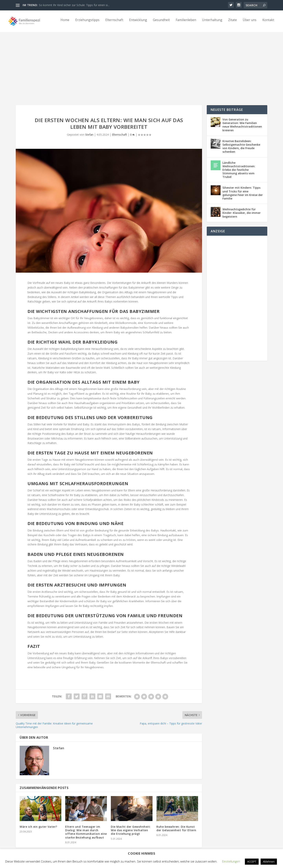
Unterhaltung (212, 23)
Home (65, 23)
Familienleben (186, 23)
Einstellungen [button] (231, 861)
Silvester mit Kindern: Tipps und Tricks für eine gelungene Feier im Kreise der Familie (243, 189)
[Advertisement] (141, 64)
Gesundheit (161, 23)
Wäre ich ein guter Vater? (38, 823)
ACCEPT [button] (252, 862)
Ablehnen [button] (269, 862)
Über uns (250, 23)
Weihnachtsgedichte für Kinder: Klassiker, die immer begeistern (242, 209)
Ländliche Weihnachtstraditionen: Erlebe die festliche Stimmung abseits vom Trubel (239, 166)
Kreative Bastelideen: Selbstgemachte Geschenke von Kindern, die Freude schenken (241, 143)
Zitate (232, 23)
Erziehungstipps (87, 23)
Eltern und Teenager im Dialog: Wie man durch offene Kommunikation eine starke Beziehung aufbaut (86, 828)
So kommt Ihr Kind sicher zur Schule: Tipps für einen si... (74, 5)
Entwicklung (138, 23)
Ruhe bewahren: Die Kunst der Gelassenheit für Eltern (176, 825)
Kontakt (268, 23)
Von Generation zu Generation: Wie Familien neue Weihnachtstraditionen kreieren (242, 121)
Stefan (89, 131)
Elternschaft (114, 23)
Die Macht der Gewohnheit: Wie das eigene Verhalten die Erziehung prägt (131, 827)
